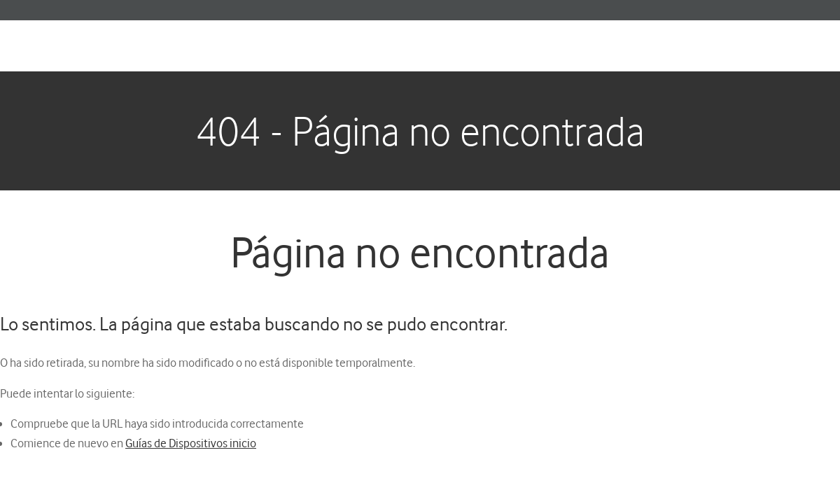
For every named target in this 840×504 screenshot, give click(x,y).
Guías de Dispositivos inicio (191, 443)
